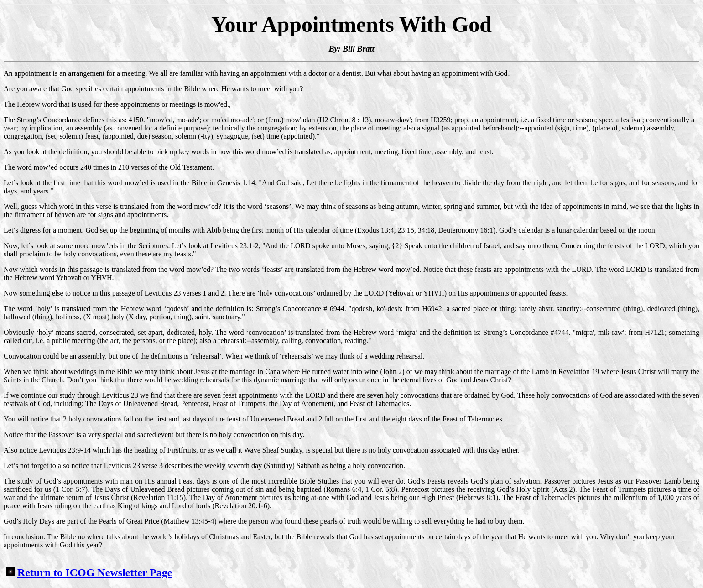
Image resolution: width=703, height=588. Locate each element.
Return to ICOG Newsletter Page (89, 572)
